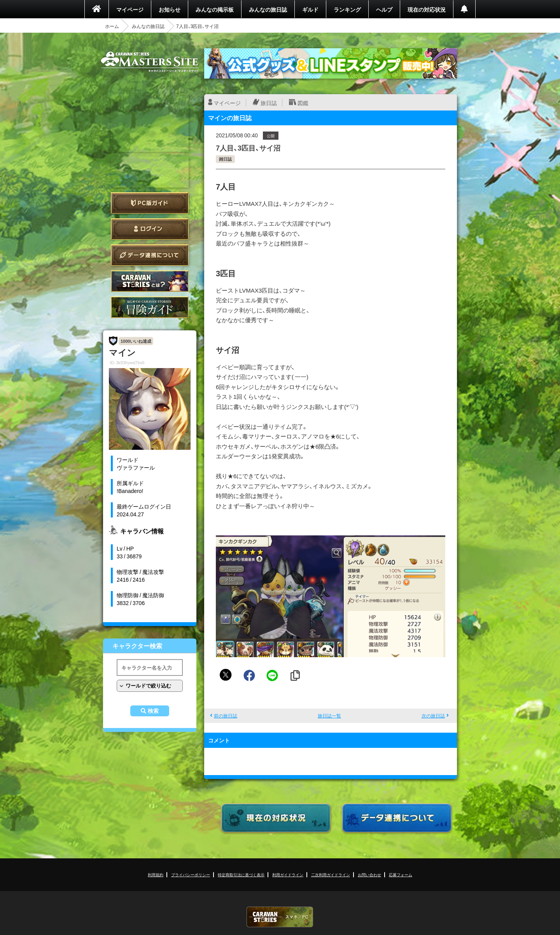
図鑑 (303, 103)
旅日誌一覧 (329, 716)
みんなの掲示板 (215, 9)
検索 (153, 711)
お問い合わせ (369, 874)
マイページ (130, 9)
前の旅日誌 (226, 716)
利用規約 (156, 874)
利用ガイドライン (288, 874)
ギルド (310, 9)
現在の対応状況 (427, 9)
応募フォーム (401, 874)
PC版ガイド (150, 203)
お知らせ (170, 9)
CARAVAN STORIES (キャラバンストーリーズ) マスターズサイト (150, 62)
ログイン (150, 229)
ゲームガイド (150, 307)
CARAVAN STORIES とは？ (150, 281)
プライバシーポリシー (191, 874)
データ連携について (150, 255)
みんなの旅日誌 (268, 9)
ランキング (347, 9)
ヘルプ (384, 9)
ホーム (112, 26)
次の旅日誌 (433, 716)
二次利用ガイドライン (331, 874)
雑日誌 (225, 159)
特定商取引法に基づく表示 (241, 874)
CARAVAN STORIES (280, 917)
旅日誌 (269, 103)
